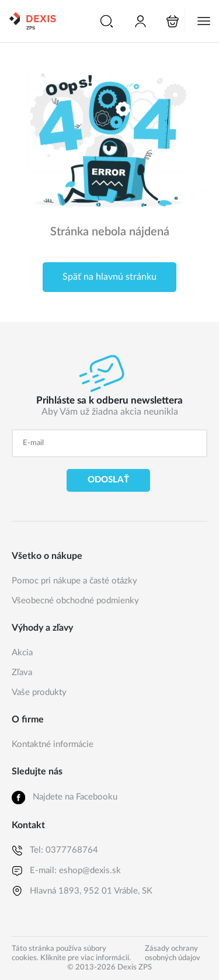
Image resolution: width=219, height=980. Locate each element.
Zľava (22, 673)
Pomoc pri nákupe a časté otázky (74, 581)
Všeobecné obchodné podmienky (75, 601)
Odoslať (108, 480)
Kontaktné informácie (53, 744)
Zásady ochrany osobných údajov (173, 953)
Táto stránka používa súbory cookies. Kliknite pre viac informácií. (71, 953)
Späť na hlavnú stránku (109, 277)
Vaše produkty (39, 692)
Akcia (22, 653)
